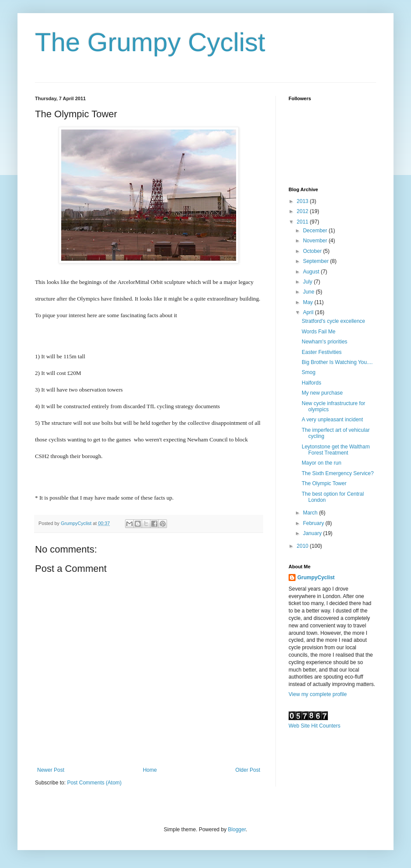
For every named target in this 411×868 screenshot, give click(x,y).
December (316, 231)
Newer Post (51, 770)
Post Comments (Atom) (94, 783)
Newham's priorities (324, 342)
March (311, 513)
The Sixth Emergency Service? (338, 473)
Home (150, 770)
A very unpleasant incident (332, 420)
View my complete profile (318, 694)
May (309, 302)
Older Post (248, 770)
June (309, 292)
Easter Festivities (322, 352)
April (309, 312)
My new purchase (322, 393)
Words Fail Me (319, 332)
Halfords (312, 383)
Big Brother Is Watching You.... (337, 362)
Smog (308, 372)
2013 (303, 201)
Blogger (237, 829)
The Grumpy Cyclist (150, 42)
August (312, 272)
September (317, 261)
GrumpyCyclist (316, 577)
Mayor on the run (322, 463)
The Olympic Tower (324, 483)
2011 (303, 222)
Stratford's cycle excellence (333, 321)
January (313, 533)
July (308, 282)
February (314, 523)
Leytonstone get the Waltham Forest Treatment (336, 450)
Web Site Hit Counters (315, 726)
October (313, 251)
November (316, 241)
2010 (303, 546)
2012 (303, 211)
